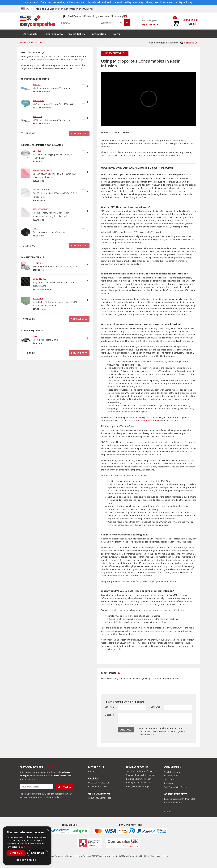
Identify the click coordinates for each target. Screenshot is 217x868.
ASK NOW (126, 730)
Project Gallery (77, 34)
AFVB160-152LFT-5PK (43, 170)
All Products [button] (30, 34)
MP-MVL (37, 85)
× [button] (48, 830)
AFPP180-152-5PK (41, 209)
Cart (185, 20)
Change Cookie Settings (138, 786)
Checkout (193, 20)
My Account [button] (149, 24)
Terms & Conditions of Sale (139, 771)
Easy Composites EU (174, 803)
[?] (126, 16)
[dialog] (27, 846)
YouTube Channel (173, 772)
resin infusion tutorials (148, 420)
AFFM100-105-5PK (41, 190)
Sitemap (168, 812)
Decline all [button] (38, 853)
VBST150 (37, 151)
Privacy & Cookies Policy (138, 782)
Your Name (110, 707)
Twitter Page (170, 779)
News (117, 34)
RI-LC (35, 336)
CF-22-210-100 (39, 279)
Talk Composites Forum (176, 787)
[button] (176, 21)
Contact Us (191, 43)
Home (23, 42)
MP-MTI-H (37, 116)
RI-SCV (36, 229)
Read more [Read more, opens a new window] (30, 847)
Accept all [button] (16, 853)
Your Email (156, 707)
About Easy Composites (100, 798)
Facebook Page (172, 776)
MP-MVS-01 (38, 100)
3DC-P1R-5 (38, 298)
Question (109, 715)
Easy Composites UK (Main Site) (179, 799)
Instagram (169, 783)
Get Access (64, 787)
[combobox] (79, 23)
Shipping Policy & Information (140, 775)
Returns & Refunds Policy (138, 779)
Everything (106, 23)
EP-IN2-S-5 (38, 263)
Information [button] (99, 34)
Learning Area (55, 34)
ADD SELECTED (79, 133)
